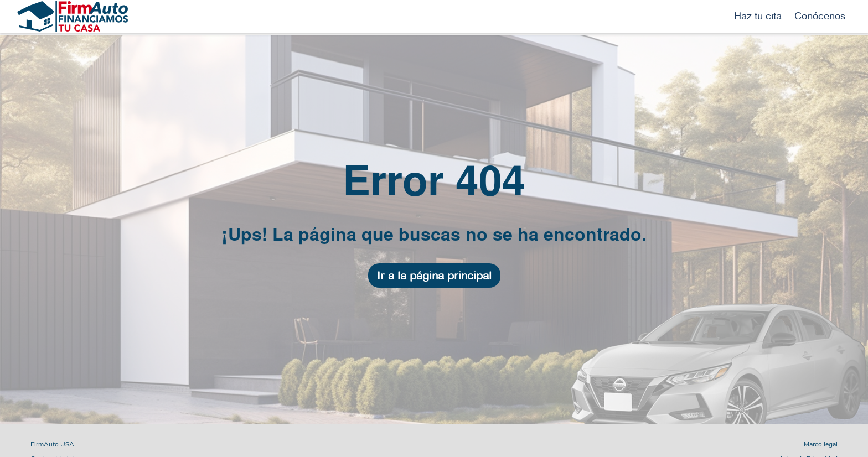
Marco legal (821, 444)
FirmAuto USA (52, 444)
